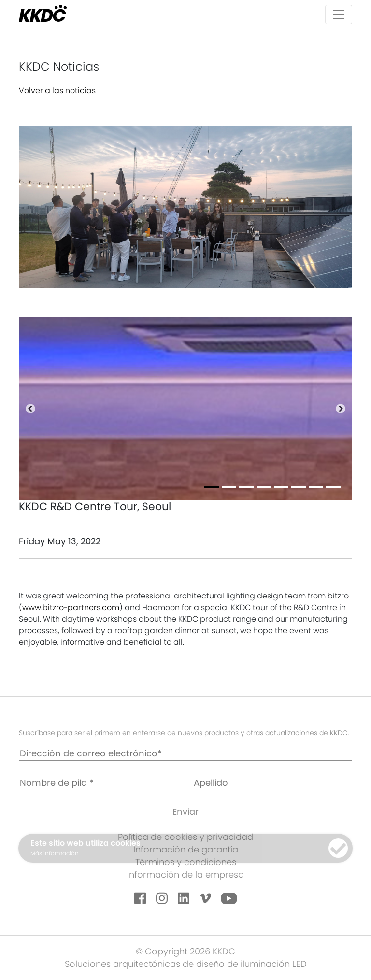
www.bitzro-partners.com (71, 607)
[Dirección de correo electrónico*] (185, 754)
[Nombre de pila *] (99, 783)
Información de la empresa (185, 874)
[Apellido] (272, 783)
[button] (30, 409)
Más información (55, 853)
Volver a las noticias (57, 91)
